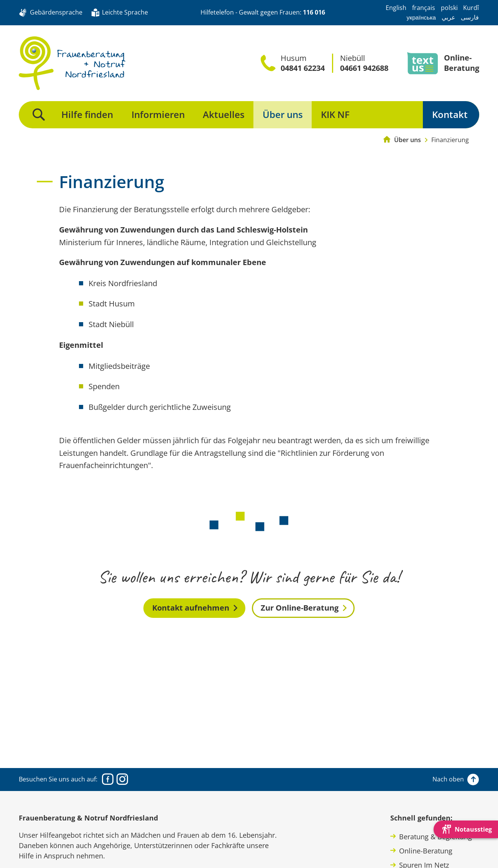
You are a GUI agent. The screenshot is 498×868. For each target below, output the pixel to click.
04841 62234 (303, 68)
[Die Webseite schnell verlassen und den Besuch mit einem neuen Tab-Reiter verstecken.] (466, 829)
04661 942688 (364, 68)
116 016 (314, 12)
